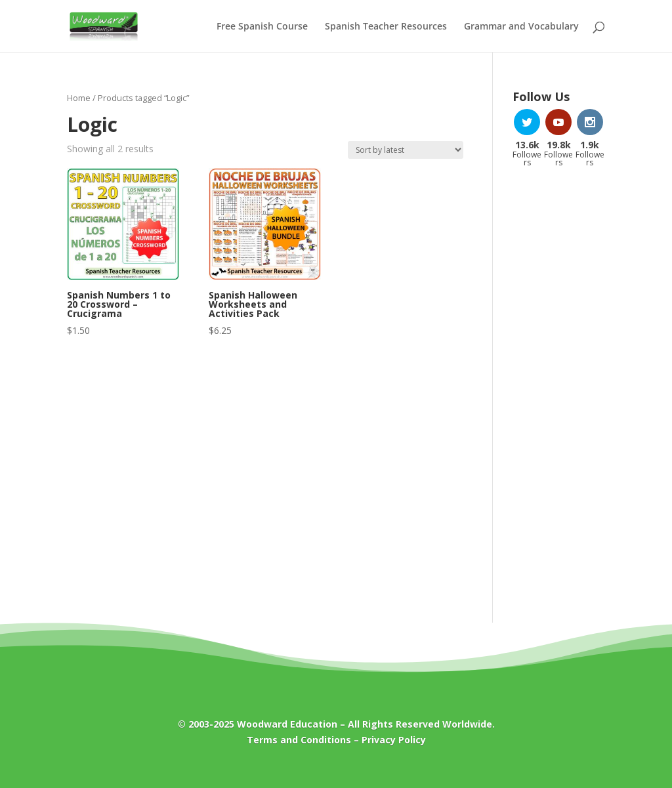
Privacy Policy (394, 740)
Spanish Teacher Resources (386, 27)
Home (79, 98)
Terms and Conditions (299, 740)
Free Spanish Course (262, 27)
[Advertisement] (559, 388)
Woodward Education (287, 724)
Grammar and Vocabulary (521, 27)
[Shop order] (406, 150)
